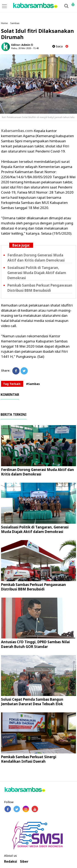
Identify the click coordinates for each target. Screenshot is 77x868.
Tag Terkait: (12, 384)
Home (4, 23)
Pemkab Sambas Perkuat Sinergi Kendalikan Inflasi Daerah (29, 759)
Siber (24, 862)
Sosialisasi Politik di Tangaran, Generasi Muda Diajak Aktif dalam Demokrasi (37, 273)
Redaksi (11, 862)
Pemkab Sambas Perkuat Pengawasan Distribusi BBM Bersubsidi (40, 288)
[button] (73, 3)
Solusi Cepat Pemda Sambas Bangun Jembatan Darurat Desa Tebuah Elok (32, 702)
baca (57, 46)
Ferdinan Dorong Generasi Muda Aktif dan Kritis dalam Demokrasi (36, 258)
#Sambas (33, 384)
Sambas (15, 23)
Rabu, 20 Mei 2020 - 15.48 (25, 48)
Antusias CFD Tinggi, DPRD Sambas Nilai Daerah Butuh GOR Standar (35, 644)
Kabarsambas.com (17, 131)
